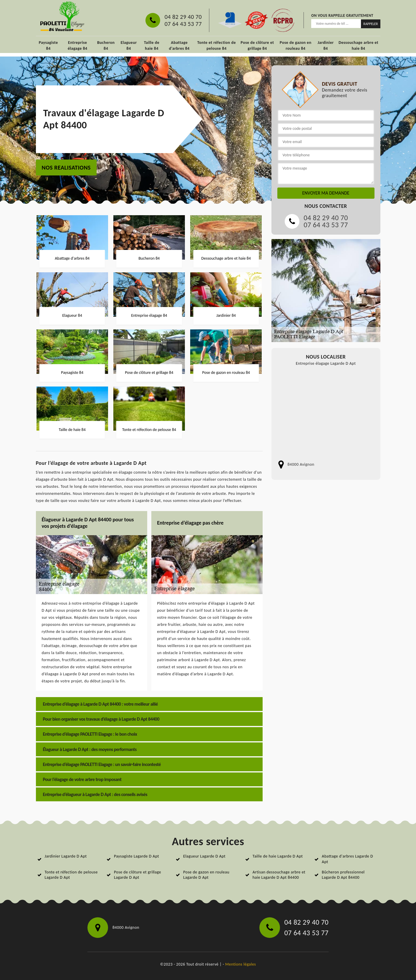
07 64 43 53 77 (183, 24)
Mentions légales (241, 964)
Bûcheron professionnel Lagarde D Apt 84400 (343, 875)
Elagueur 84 (129, 45)
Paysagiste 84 (48, 45)
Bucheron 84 (106, 45)
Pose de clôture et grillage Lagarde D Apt (137, 875)
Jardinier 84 (326, 45)
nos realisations (66, 168)
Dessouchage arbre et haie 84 (358, 45)
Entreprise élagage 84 (78, 45)
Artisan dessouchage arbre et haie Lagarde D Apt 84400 (279, 875)
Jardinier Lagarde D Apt (66, 856)
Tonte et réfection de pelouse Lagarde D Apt (71, 875)
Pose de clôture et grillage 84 (257, 45)
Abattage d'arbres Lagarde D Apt (347, 859)
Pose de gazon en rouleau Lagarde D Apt (206, 875)
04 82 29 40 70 (183, 17)
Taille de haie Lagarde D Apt (278, 856)
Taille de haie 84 (152, 45)
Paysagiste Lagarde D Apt (136, 856)
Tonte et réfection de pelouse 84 (217, 45)
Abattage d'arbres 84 (179, 45)
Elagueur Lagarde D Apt (204, 856)
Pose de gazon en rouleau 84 (296, 45)
